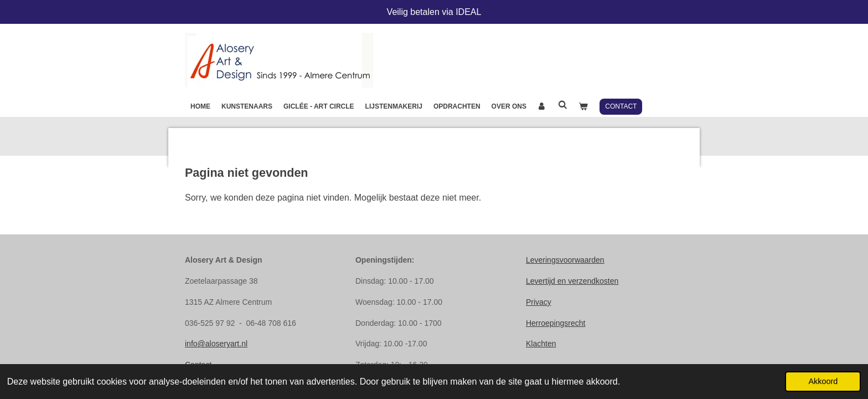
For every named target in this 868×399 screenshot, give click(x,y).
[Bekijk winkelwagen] (583, 106)
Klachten (541, 344)
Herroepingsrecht (556, 323)
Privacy (539, 302)
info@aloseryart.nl (216, 344)
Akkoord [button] (823, 381)
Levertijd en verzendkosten (572, 281)
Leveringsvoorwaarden (565, 260)
